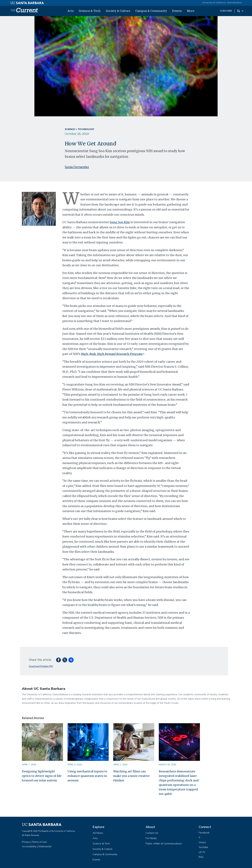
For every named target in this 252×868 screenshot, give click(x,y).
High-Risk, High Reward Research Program (113, 354)
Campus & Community (151, 11)
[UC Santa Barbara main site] (27, 2)
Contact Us (152, 833)
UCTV (202, 852)
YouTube (203, 847)
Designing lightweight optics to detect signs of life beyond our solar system (42, 776)
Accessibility (29, 846)
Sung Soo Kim (120, 222)
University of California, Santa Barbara (222, 3)
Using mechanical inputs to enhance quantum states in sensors (87, 776)
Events (177, 11)
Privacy (26, 842)
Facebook (204, 833)
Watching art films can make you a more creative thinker (131, 776)
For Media (151, 838)
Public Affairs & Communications (164, 844)
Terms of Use (39, 842)
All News (98, 833)
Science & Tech (90, 11)
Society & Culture (118, 11)
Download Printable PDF (41, 666)
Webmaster (45, 846)
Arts (71, 11)
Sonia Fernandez (77, 167)
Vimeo (202, 842)
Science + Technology (79, 129)
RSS (201, 857)
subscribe (226, 11)
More (191, 11)
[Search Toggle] (241, 11)
